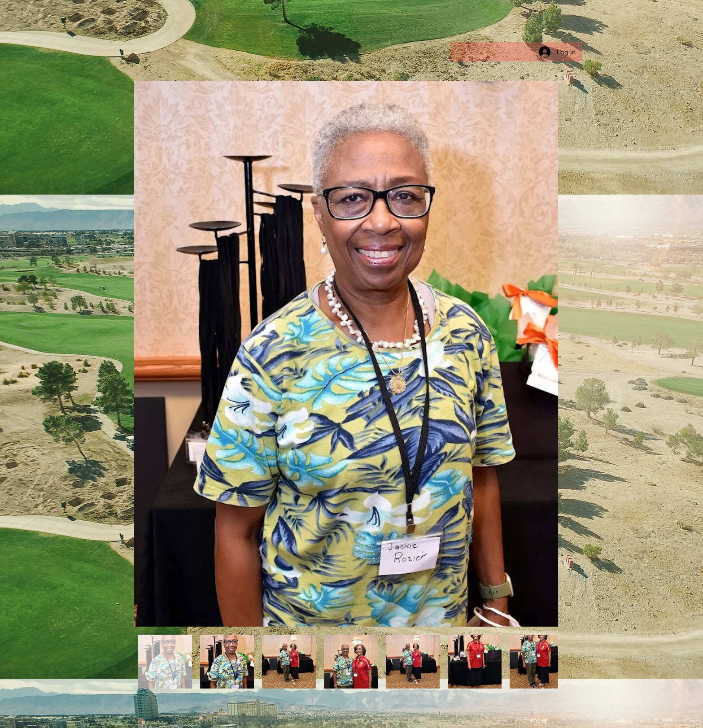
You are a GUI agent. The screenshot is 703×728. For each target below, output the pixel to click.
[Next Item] (543, 354)
